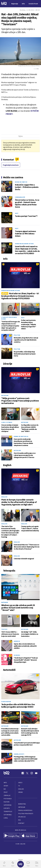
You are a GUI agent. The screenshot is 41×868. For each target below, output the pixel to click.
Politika (17, 335)
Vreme (20, 792)
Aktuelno (5, 395)
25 (17, 159)
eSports (7, 808)
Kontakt (21, 823)
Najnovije (15, 4)
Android (17, 641)
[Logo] (4, 4)
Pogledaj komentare (11, 165)
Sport (6, 786)
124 (10, 182)
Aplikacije (22, 817)
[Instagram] (32, 773)
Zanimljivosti (19, 754)
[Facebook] (23, 773)
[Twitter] (27, 773)
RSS (19, 820)
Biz (5, 789)
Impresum (22, 807)
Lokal (6, 818)
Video (20, 783)
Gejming (17, 655)
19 (10, 197)
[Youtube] (36, 773)
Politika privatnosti (26, 814)
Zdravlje (7, 795)
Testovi (4, 629)
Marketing (22, 804)
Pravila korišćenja (25, 810)
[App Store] (29, 836)
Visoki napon (6, 702)
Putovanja (8, 799)
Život (6, 792)
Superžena (8, 805)
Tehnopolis (8, 811)
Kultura (7, 802)
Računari (5, 602)
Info (5, 783)
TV (19, 786)
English (4, 497)
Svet (17, 213)
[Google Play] (12, 836)
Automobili (8, 815)
